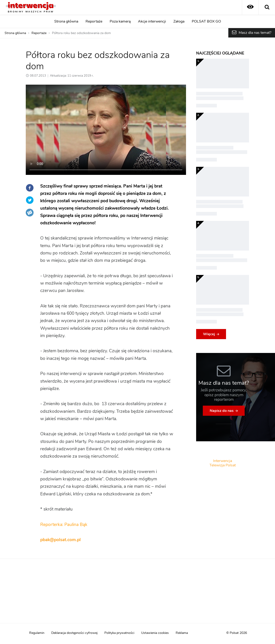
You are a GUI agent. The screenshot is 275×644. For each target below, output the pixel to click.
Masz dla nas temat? (255, 33)
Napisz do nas (222, 411)
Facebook (30, 188)
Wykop (30, 213)
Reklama (182, 633)
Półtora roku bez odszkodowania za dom (81, 33)
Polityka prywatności (119, 633)
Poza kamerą (120, 21)
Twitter (30, 200)
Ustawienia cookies (155, 633)
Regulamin (37, 633)
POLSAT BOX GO (206, 21)
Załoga (179, 21)
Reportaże (94, 21)
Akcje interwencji (152, 21)
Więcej (209, 334)
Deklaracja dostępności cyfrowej (74, 633)
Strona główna (66, 21)
